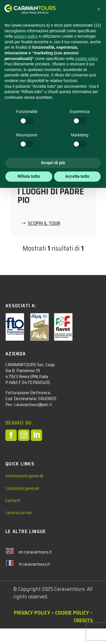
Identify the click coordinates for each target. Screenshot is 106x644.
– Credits (83, 632)
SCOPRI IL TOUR (44, 223)
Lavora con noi (19, 528)
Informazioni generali (24, 491)
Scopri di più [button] (53, 163)
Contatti (13, 516)
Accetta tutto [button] (77, 176)
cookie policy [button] (86, 59)
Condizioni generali (22, 504)
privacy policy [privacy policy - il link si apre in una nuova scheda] (26, 36)
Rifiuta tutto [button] (29, 176)
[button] (99, 9)
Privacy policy (32, 628)
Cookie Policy (72, 628)
